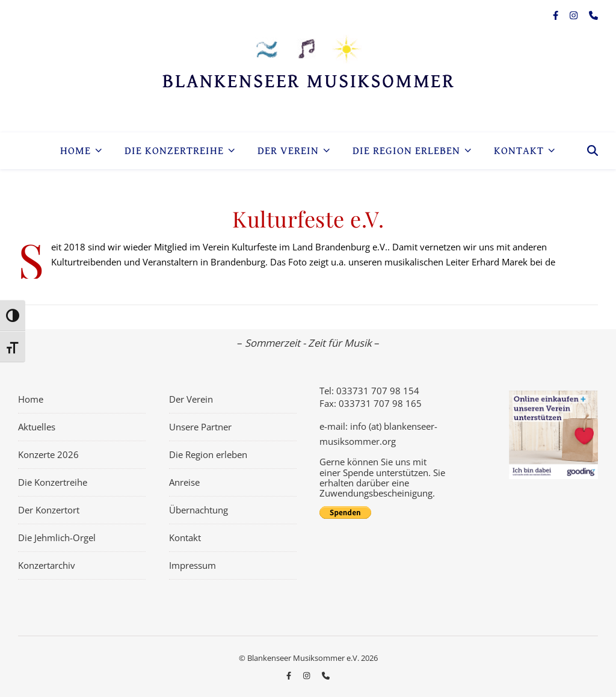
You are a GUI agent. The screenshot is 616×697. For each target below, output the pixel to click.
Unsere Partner (200, 427)
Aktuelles (37, 427)
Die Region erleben (406, 151)
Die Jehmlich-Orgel (57, 537)
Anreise (184, 482)
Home (75, 151)
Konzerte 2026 (48, 454)
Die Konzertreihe (174, 151)
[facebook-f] (557, 15)
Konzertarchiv (47, 565)
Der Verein (288, 151)
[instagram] (575, 15)
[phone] (593, 15)
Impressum (192, 565)
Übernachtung (199, 510)
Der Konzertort (49, 510)
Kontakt (519, 151)
